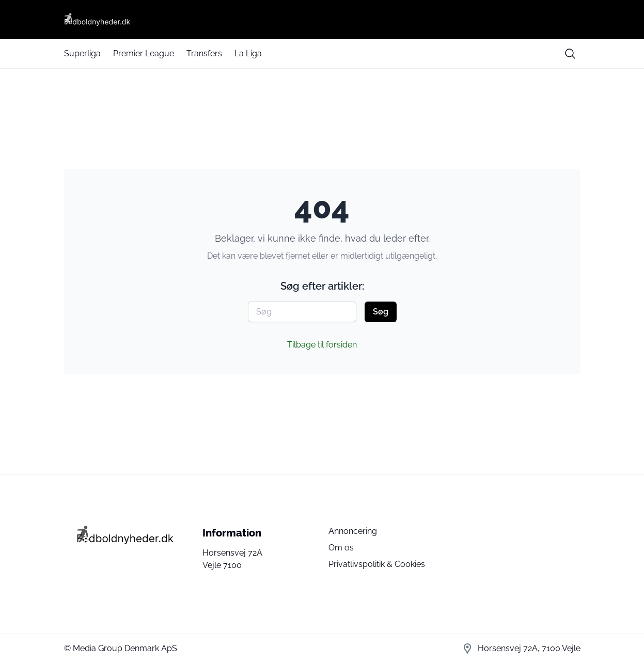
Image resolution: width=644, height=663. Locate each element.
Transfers (204, 53)
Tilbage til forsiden (322, 345)
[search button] (570, 54)
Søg (381, 312)
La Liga (248, 53)
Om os (341, 548)
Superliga (82, 53)
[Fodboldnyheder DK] (322, 20)
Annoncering (353, 531)
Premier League (144, 53)
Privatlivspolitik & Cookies (377, 564)
